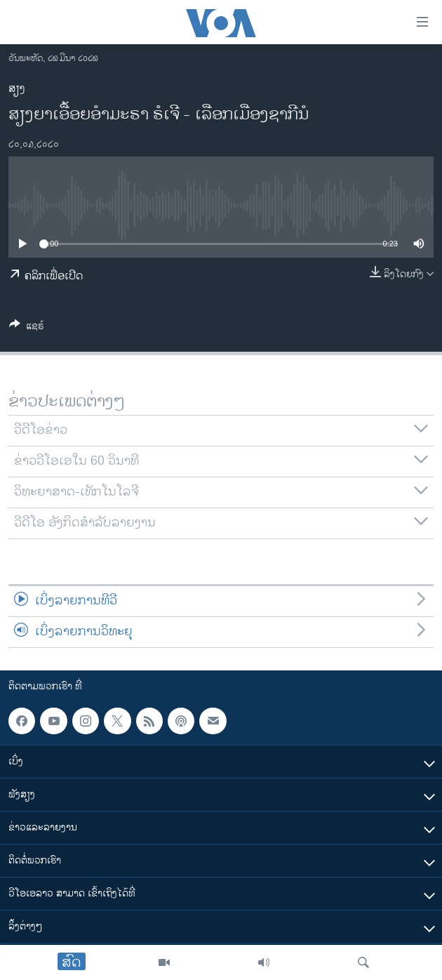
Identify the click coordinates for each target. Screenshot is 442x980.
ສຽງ (17, 89)
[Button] (27, 328)
